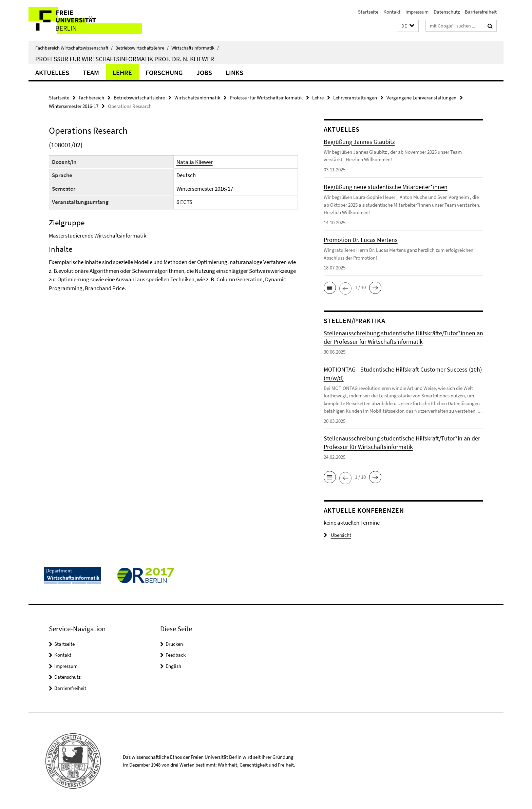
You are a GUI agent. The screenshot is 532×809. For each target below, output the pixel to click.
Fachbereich (91, 98)
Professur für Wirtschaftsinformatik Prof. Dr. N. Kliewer (125, 59)
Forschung (164, 72)
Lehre (122, 72)
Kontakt (392, 12)
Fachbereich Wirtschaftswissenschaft (74, 48)
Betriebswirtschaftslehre (142, 48)
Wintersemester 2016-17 (74, 106)
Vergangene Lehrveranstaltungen (421, 98)
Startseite (368, 12)
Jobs (204, 72)
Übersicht (337, 535)
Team (91, 72)
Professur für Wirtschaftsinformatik (266, 98)
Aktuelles (52, 72)
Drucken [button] (174, 644)
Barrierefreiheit (481, 12)
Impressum (417, 12)
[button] (408, 26)
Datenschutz (447, 12)
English (173, 666)
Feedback (176, 655)
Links (234, 72)
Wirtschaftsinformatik (195, 48)
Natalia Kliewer (195, 162)
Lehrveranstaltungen (355, 98)
